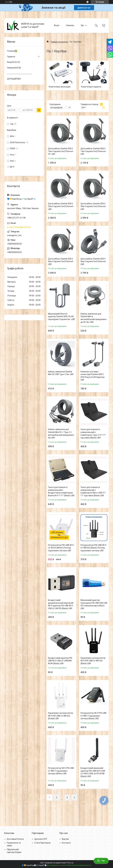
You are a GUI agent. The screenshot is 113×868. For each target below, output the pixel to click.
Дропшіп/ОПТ (41, 839)
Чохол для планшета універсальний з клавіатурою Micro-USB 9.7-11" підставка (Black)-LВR (93, 491)
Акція (57, 25)
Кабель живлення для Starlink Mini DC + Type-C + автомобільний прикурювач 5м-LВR (61, 434)
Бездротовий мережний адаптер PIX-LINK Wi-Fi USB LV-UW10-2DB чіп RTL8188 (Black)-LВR (93, 772)
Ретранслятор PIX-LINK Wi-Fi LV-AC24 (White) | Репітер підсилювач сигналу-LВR (61, 548)
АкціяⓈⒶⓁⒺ (14, 62)
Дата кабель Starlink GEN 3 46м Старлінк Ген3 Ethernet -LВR (94, 261)
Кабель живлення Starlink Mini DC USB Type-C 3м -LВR (61, 373)
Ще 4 (12, 167)
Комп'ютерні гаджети (91, 87)
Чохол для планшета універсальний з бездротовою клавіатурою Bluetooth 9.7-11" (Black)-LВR (61, 491)
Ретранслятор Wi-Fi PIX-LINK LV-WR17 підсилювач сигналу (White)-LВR (61, 771)
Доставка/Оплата (15, 839)
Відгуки (65, 839)
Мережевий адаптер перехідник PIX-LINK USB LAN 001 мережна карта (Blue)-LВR (94, 604)
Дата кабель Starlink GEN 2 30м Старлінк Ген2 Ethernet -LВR (94, 206)
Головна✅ (12, 51)
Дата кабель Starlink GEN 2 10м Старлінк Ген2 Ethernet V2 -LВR (61, 151)
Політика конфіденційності (81, 865)
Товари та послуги (59, 42)
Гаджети (11, 57)
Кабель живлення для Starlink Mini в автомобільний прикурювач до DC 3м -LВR (94, 318)
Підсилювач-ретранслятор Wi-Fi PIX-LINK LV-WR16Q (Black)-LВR (93, 661)
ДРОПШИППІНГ (14, 79)
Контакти (66, 843)
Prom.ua (70, 863)
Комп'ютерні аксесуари (60, 87)
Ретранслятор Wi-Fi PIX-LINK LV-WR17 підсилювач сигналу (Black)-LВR (93, 716)
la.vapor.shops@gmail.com (19, 227)
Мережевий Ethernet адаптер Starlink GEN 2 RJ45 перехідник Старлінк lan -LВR (61, 317)
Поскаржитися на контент (58, 865)
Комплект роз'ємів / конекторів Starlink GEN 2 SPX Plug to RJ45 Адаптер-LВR (93, 376)
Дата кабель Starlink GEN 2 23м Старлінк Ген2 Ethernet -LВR (61, 206)
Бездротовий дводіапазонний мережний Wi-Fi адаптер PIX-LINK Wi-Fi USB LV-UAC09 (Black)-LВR (61, 604)
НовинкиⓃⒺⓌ (14, 68)
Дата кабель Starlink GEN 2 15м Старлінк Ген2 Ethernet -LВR (94, 151)
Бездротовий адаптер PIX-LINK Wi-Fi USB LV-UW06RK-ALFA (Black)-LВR (60, 661)
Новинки (70, 25)
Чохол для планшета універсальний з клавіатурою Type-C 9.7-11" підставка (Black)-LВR (93, 434)
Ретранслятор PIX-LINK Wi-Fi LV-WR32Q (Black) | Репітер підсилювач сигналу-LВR (93, 548)
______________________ (19, 73)
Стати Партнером (42, 843)
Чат (101, 861)
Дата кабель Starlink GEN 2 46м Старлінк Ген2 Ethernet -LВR (61, 261)
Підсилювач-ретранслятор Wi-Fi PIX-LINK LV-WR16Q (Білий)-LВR (61, 716)
